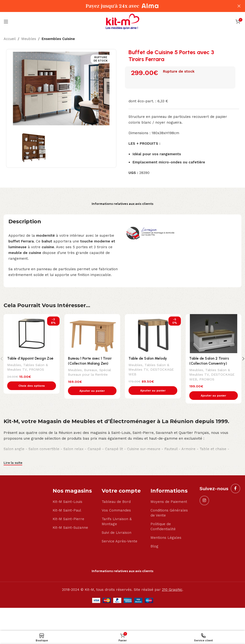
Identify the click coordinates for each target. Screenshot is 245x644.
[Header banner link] (115, 6)
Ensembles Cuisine (58, 39)
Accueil (10, 39)
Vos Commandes (116, 511)
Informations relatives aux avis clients (122, 204)
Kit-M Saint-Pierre (68, 519)
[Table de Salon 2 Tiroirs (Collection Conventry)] (214, 334)
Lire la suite (13, 463)
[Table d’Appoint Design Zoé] (32, 334)
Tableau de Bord (116, 502)
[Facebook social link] (235, 489)
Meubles (29, 39)
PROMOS (36, 369)
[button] (92, 391)
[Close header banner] (239, 6)
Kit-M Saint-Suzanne (70, 528)
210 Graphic (172, 590)
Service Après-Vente (120, 541)
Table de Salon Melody (148, 358)
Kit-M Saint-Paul (67, 511)
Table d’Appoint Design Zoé (31, 358)
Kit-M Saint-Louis (67, 502)
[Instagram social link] (204, 500)
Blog (154, 546)
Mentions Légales (166, 538)
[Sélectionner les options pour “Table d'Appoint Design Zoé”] (32, 386)
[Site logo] (122, 21)
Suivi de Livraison (117, 533)
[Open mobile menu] (6, 22)
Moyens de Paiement (169, 502)
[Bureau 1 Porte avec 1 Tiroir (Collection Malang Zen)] (92, 334)
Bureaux (91, 370)
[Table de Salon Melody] (153, 334)
